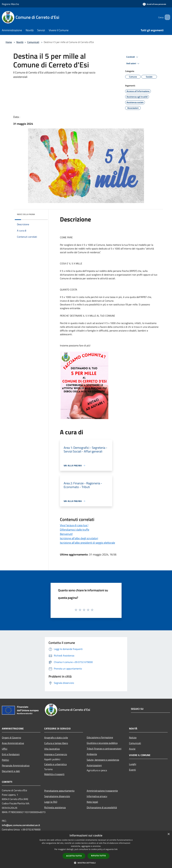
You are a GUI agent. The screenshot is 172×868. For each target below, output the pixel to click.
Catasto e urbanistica (55, 764)
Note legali (92, 802)
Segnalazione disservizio (57, 796)
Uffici (5, 749)
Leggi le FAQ (51, 802)
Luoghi (133, 764)
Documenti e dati (11, 771)
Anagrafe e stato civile (56, 738)
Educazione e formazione (100, 737)
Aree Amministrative (13, 743)
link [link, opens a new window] (116, 849)
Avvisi (132, 749)
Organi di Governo (11, 738)
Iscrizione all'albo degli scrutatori (79, 538)
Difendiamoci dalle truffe (75, 530)
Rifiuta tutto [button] (98, 856)
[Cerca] (166, 17)
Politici (5, 760)
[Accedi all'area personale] (154, 4)
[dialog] (86, 849)
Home (9, 42)
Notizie (133, 738)
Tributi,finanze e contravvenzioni (104, 749)
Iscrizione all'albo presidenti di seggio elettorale (87, 543)
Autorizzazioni (94, 765)
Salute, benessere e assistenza (103, 760)
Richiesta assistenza (55, 807)
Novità (20, 42)
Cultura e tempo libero (56, 743)
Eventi (132, 770)
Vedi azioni (133, 64)
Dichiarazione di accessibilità (102, 807)
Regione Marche (10, 4)
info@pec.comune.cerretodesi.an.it (21, 825)
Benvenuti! (66, 534)
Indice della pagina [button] (26, 214)
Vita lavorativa (52, 749)
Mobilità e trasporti (54, 774)
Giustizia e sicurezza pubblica (102, 743)
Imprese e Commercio (56, 754)
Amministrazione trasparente (102, 791)
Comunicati (33, 42)
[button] (86, 863)
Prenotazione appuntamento (59, 791)
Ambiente (92, 754)
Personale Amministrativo (16, 765)
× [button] (168, 834)
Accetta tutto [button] (74, 856)
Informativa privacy (97, 796)
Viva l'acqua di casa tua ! (74, 525)
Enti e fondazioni (11, 754)
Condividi (133, 57)
